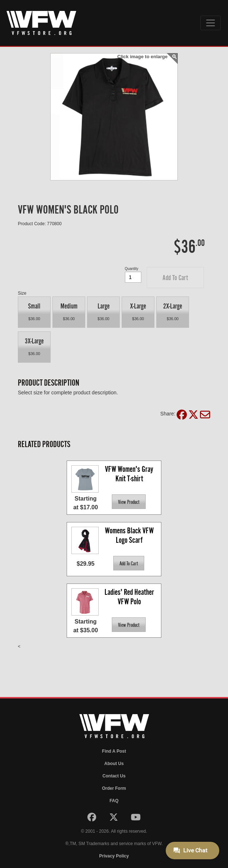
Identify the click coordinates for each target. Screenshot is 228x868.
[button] (175, 278)
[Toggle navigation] (211, 23)
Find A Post (114, 751)
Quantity (132, 269)
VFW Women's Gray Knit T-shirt (130, 474)
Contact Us (114, 776)
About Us (114, 764)
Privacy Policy (114, 856)
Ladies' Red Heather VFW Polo (130, 597)
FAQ (114, 801)
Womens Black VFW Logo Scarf (130, 535)
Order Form (114, 788)
